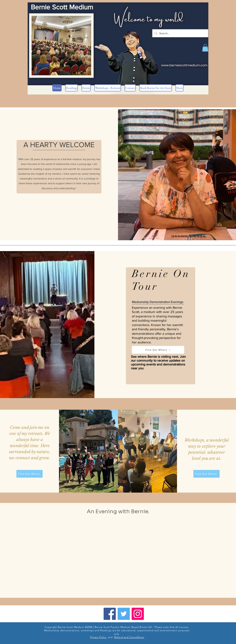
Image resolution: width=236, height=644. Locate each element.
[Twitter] (124, 614)
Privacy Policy (99, 637)
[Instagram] (138, 614)
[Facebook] (110, 614)
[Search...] (180, 33)
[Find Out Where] (158, 350)
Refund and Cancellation (129, 637)
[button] (205, 48)
